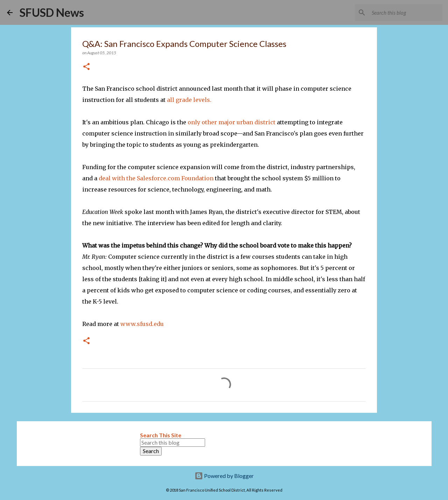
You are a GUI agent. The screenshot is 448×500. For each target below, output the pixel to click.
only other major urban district (232, 122)
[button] (86, 67)
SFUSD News (52, 12)
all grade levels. (189, 100)
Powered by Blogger (224, 476)
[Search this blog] (406, 13)
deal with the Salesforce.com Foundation (156, 178)
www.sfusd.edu (142, 324)
